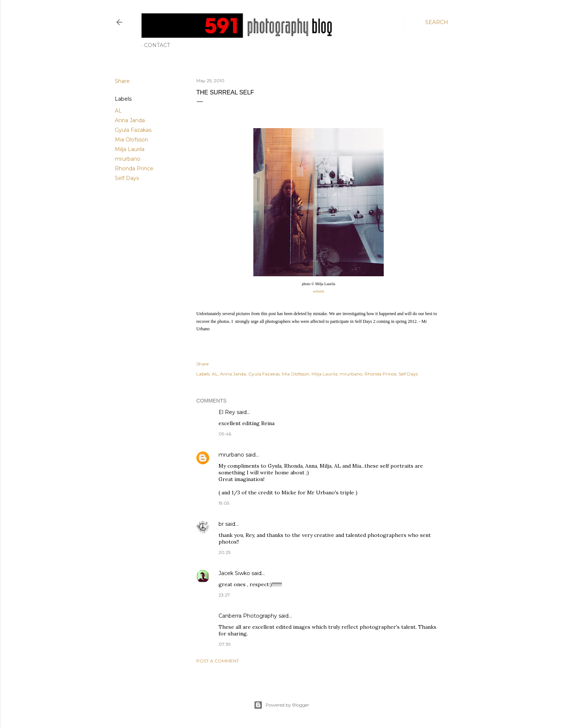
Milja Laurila (130, 149)
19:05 (224, 503)
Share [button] (122, 81)
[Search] (437, 22)
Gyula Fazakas (133, 130)
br (221, 524)
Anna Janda (130, 120)
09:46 (225, 434)
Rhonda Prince (134, 168)
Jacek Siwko (234, 573)
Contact (157, 45)
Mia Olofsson (131, 140)
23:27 (224, 595)
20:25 (224, 552)
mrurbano (128, 159)
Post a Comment (218, 661)
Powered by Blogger (281, 705)
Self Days (127, 178)
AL (118, 111)
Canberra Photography (248, 616)
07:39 (225, 644)
